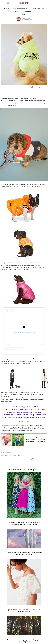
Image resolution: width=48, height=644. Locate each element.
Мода (24, 14)
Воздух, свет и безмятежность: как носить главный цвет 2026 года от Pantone (24, 554)
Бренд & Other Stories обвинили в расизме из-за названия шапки (24, 611)
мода (4, 452)
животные (10, 452)
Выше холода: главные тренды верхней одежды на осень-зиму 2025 (24, 641)
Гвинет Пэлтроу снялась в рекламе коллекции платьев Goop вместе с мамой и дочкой (24, 524)
